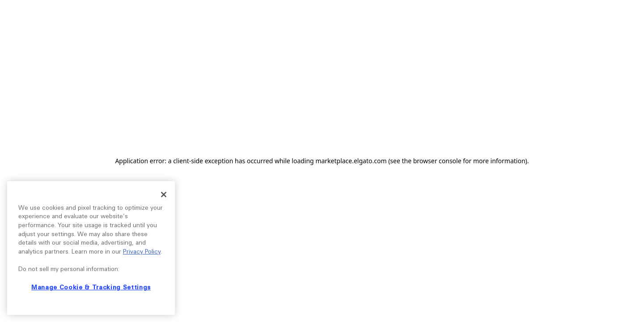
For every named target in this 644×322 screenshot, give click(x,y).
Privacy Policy (142, 252)
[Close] (164, 195)
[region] (91, 248)
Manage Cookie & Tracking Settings (91, 287)
